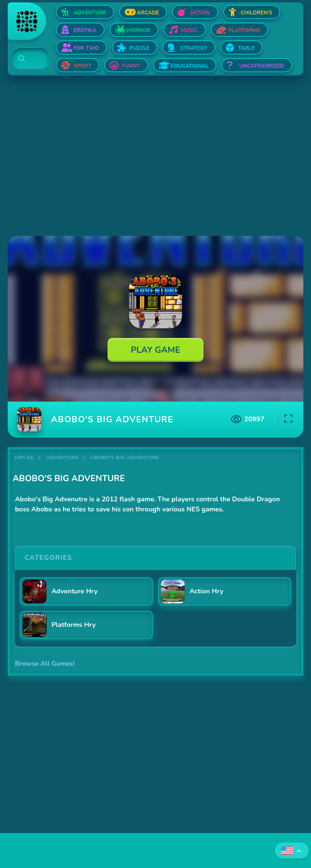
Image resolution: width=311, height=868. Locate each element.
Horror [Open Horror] (139, 30)
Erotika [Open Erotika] (85, 30)
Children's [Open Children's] (257, 13)
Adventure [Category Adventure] (63, 458)
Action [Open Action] (200, 13)
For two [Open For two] (86, 48)
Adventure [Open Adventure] (90, 13)
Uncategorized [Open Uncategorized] (261, 66)
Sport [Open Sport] (82, 66)
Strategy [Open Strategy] (193, 48)
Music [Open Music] (189, 30)
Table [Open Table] (246, 48)
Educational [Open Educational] (190, 66)
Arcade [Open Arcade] (148, 13)
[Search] (25, 59)
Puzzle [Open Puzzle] (139, 48)
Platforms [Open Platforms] (244, 30)
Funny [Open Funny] (131, 66)
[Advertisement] (155, 157)
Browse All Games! (45, 664)
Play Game (156, 350)
